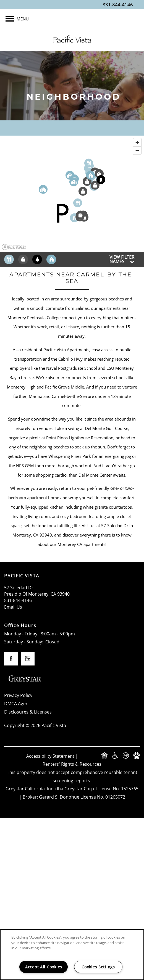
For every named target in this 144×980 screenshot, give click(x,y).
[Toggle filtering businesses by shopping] (23, 259)
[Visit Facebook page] (11, 659)
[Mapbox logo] (14, 247)
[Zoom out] (137, 150)
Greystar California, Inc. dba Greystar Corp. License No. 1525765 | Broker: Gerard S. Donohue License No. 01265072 (72, 793)
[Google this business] (28, 659)
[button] (62, 213)
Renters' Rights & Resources (72, 764)
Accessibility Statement (50, 756)
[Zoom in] (137, 142)
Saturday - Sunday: (24, 642)
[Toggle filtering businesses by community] (51, 259)
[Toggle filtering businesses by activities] (37, 259)
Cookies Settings (98, 967)
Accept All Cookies (44, 967)
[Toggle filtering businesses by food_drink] (9, 259)
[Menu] (17, 19)
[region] (72, 194)
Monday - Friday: (21, 634)
